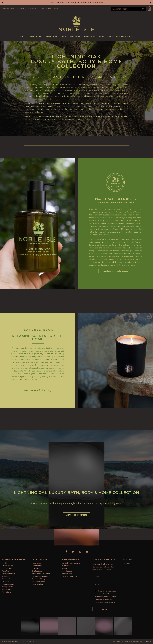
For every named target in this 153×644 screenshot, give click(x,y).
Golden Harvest (7, 566)
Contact (24, 9)
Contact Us (66, 566)
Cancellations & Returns (71, 563)
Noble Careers (52, 9)
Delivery (65, 568)
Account (40, 9)
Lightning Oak (7, 568)
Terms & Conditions (69, 576)
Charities (35, 568)
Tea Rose (5, 582)
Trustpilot (126, 563)
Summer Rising (7, 579)
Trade (32, 9)
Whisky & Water (8, 587)
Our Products (37, 571)
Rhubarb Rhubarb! (8, 574)
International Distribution (41, 574)
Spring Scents (124, 36)
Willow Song (6, 592)
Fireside (5, 563)
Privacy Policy (67, 574)
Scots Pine (6, 576)
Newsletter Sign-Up (10, 9)
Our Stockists (67, 571)
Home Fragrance (72, 36)
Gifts (23, 36)
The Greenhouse (8, 584)
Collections (105, 36)
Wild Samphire (7, 589)
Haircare (90, 36)
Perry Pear (6, 571)
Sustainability (37, 566)
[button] (3, 3)
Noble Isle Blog (37, 584)
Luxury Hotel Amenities (41, 576)
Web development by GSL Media (21, 641)
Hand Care (53, 36)
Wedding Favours (38, 582)
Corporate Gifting (38, 579)
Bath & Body (36, 36)
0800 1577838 (145, 641)
